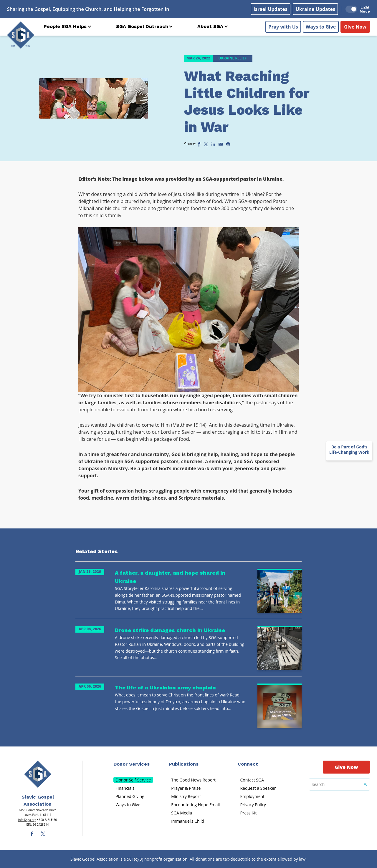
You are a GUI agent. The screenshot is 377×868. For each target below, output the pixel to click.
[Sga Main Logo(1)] (38, 774)
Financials (125, 788)
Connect (248, 764)
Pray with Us (283, 27)
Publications (184, 764)
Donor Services (132, 764)
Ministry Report (186, 796)
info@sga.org (27, 820)
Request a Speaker (258, 788)
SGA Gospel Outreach (142, 26)
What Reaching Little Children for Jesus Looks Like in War (247, 102)
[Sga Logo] (21, 35)
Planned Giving (130, 796)
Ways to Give (321, 27)
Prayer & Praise (186, 788)
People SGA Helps (65, 26)
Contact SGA (252, 780)
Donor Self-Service (133, 780)
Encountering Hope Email (195, 805)
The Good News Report (193, 780)
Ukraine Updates (315, 9)
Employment (252, 796)
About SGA (210, 26)
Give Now (355, 27)
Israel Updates (271, 9)
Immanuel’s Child (188, 821)
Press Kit (248, 813)
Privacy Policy (253, 805)
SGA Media (182, 813)
